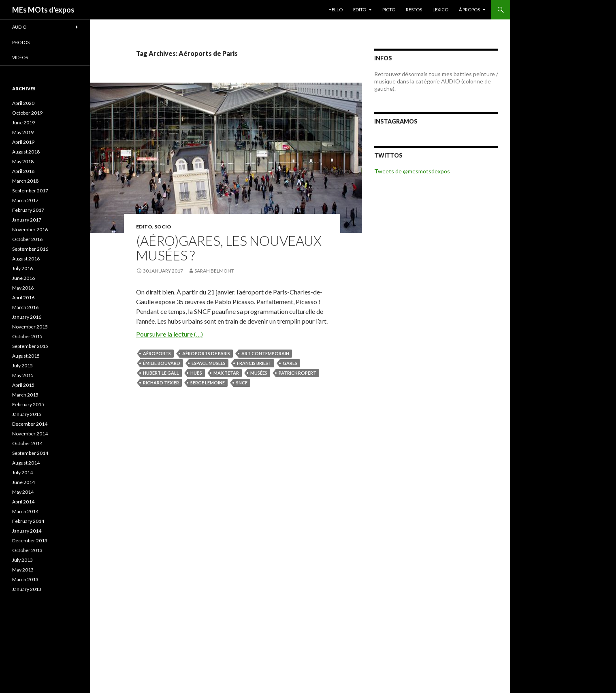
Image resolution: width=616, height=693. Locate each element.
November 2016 (30, 229)
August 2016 (26, 259)
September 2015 (30, 346)
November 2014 (30, 434)
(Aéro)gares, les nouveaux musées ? (229, 248)
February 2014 (28, 521)
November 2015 (30, 327)
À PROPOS (469, 10)
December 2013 (30, 541)
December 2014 (30, 424)
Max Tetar (226, 373)
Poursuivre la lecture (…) (169, 334)
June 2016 (23, 278)
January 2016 (27, 317)
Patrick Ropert (297, 373)
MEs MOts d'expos (43, 10)
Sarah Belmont (214, 271)
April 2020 (23, 103)
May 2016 (23, 288)
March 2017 (25, 200)
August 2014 (26, 463)
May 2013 (23, 570)
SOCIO (163, 227)
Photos (21, 42)
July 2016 (22, 268)
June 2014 (23, 482)
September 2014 (30, 453)
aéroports (157, 353)
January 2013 (27, 589)
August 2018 (26, 152)
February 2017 (28, 210)
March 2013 (25, 579)
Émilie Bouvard (162, 363)
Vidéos (20, 57)
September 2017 (30, 191)
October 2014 (27, 443)
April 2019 (23, 142)
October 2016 (27, 239)
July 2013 (22, 560)
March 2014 (25, 511)
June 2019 (23, 123)
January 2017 (27, 220)
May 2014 (23, 492)
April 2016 (23, 297)
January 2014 (27, 531)
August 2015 (26, 356)
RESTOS (414, 10)
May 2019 (23, 132)
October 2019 (27, 113)
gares (290, 363)
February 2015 (28, 404)
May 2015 (23, 375)
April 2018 (23, 171)
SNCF (242, 383)
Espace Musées (209, 363)
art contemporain (265, 353)
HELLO (336, 10)
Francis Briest (254, 363)
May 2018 (23, 161)
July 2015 (22, 366)
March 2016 (25, 307)
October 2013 (27, 550)
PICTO (389, 10)
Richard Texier (161, 383)
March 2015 (25, 395)
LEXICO (440, 10)
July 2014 (22, 472)
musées (259, 373)
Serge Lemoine (208, 383)
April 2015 (23, 385)
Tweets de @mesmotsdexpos (412, 171)
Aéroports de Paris (206, 353)
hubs (196, 373)
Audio (19, 27)
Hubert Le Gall (161, 373)
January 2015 (27, 414)
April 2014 (23, 502)
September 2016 (30, 249)
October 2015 (27, 336)
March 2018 (25, 181)
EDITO (360, 10)
